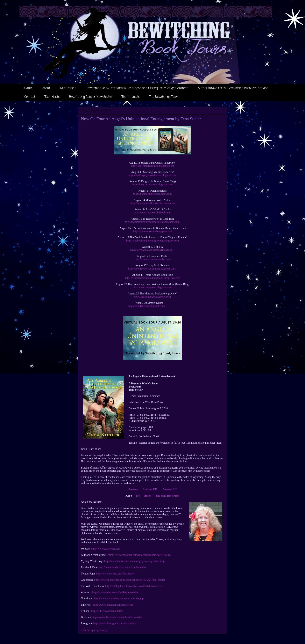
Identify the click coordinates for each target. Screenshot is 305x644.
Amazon (133, 489)
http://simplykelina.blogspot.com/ (147, 306)
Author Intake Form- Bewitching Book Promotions (233, 88)
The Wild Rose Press (167, 496)
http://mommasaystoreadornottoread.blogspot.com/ (152, 222)
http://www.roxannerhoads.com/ (152, 259)
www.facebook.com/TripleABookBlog (151, 250)
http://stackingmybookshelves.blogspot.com (153, 175)
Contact (30, 97)
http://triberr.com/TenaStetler (107, 611)
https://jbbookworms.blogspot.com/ (152, 231)
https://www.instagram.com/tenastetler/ (115, 623)
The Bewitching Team (164, 97)
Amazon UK (151, 489)
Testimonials (131, 97)
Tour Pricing (68, 88)
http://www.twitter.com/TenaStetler (115, 574)
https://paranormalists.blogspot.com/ (153, 194)
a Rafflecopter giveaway (94, 630)
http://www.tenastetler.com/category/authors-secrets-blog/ (139, 555)
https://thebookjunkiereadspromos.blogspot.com (152, 241)
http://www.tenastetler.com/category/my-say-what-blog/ (135, 561)
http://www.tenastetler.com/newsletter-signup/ (119, 599)
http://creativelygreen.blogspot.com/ (153, 287)
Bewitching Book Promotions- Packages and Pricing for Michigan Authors (137, 88)
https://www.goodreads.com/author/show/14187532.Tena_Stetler (130, 580)
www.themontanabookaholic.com (152, 297)
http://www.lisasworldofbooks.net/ (152, 213)
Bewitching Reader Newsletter (91, 97)
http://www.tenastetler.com (106, 549)
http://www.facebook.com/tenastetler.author (123, 567)
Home (28, 88)
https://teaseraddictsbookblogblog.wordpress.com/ (152, 278)
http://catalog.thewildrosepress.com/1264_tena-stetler (134, 586)
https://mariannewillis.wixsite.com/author (152, 203)
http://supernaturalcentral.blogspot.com (152, 166)
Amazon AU (170, 489)
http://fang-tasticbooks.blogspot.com (152, 185)
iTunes (148, 496)
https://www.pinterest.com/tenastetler (113, 605)
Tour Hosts (52, 97)
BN (138, 496)
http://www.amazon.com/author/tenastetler (115, 592)
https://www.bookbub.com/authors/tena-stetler (118, 617)
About (46, 88)
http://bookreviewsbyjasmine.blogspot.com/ (152, 269)
